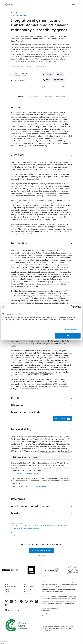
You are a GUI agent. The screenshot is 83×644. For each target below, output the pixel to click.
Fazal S (41, 463)
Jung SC (19, 463)
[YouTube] (31, 602)
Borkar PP (55, 463)
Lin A (61, 463)
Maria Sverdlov (51, 39)
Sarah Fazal (63, 36)
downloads (56, 87)
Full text (21, 97)
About (7, 582)
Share (47, 80)
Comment (61, 80)
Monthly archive (29, 587)
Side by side (61, 97)
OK (68, 336)
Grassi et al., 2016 (33, 372)
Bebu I (30, 465)
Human (14, 535)
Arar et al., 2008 (27, 301)
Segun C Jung (28, 36)
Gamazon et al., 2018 (33, 353)
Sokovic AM (27, 463)
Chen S (35, 463)
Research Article (16, 13)
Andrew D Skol (17, 36)
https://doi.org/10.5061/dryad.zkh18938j (43, 444)
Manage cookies (71, 329)
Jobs (6, 584)
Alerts (7, 589)
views (45, 87)
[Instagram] (26, 602)
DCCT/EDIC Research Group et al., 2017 (26, 270)
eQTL (65, 526)
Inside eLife (27, 584)
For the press (28, 589)
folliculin (46, 526)
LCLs (41, 526)
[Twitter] (16, 602)
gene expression (35, 528)
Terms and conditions (12, 594)
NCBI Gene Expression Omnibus (46, 478)
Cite (61, 74)
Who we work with (11, 587)
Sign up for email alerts (41, 551)
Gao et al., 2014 (32, 286)
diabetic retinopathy (56, 526)
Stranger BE (37, 465)
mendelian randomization (20, 528)
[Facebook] (6, 606)
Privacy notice (42, 555)
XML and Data (28, 594)
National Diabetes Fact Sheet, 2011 (42, 253)
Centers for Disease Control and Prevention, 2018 (39, 258)
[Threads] (36, 602)
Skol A (13, 463)
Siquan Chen (53, 36)
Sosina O (47, 463)
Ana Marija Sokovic (41, 36)
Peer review (48, 97)
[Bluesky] (6, 602)
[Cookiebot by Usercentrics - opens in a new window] (72, 307)
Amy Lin (42, 39)
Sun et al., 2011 (17, 284)
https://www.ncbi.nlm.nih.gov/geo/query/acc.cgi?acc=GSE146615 (29, 486)
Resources (27, 592)
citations (66, 87)
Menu (73, 5)
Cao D (16, 465)
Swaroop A (23, 465)
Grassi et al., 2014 (47, 372)
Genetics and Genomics (19, 15)
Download (49, 74)
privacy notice (27, 322)
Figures (34, 97)
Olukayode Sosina (18, 39)
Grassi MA (47, 465)
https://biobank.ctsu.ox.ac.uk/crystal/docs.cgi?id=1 (52, 451)
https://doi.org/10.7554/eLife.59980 (32, 66)
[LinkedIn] (11, 602)
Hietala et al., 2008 (41, 301)
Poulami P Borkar (32, 39)
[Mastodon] (21, 602)
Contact (8, 592)
